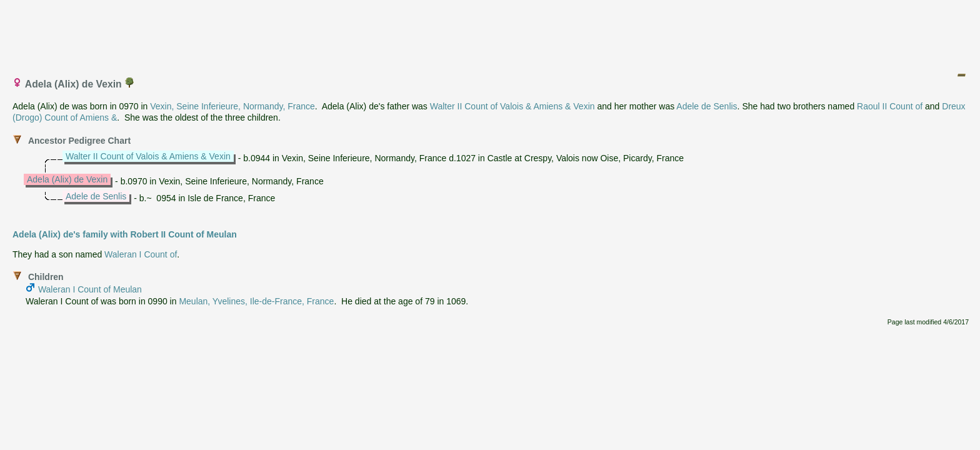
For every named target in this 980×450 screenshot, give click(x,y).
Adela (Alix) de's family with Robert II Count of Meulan (125, 234)
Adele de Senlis (707, 106)
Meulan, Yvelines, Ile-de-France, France (256, 301)
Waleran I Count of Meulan (90, 289)
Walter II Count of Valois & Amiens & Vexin (512, 106)
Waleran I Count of (141, 254)
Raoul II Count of (890, 106)
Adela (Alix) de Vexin (67, 179)
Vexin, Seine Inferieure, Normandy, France (232, 106)
